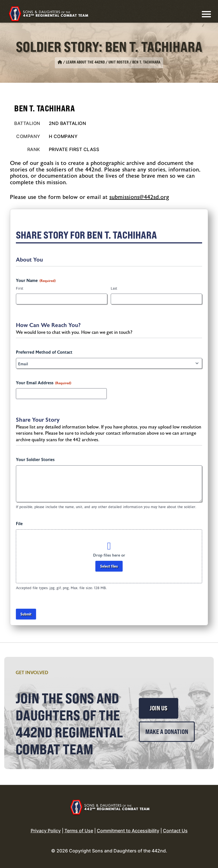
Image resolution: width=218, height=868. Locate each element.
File (19, 524)
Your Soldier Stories (35, 460)
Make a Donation (167, 732)
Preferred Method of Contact (44, 352)
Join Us (159, 708)
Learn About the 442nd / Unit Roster (97, 62)
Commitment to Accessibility (128, 831)
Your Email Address (44, 383)
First (20, 288)
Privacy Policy (46, 831)
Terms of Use (79, 831)
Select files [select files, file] (109, 566)
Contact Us (175, 831)
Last (114, 288)
